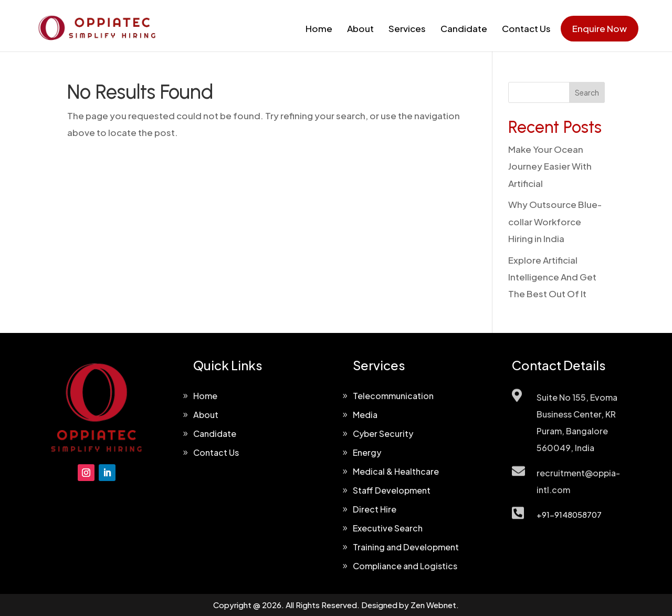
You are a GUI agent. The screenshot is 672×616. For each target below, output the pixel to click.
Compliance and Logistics (405, 566)
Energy (367, 452)
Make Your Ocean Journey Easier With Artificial (550, 166)
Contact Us (526, 28)
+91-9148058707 (569, 514)
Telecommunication (393, 396)
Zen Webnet (433, 605)
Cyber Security (383, 434)
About (360, 28)
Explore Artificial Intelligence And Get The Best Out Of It (552, 277)
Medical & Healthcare (396, 471)
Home (319, 28)
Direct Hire (375, 509)
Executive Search (388, 528)
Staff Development (392, 490)
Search (587, 92)
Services (407, 28)
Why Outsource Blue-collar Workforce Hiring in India (555, 221)
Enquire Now (600, 28)
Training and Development (406, 547)
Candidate (464, 28)
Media (365, 415)
